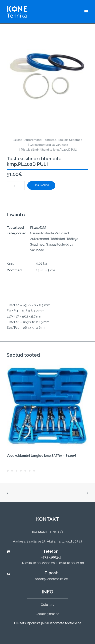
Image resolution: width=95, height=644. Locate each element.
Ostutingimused (47, 614)
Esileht (17, 140)
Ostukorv (47, 605)
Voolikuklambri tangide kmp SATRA (42, 456)
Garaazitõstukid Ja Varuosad (49, 145)
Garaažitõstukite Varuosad (49, 233)
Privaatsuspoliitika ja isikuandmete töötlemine (48, 623)
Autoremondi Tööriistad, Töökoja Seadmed (53, 140)
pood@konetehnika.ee (51, 579)
